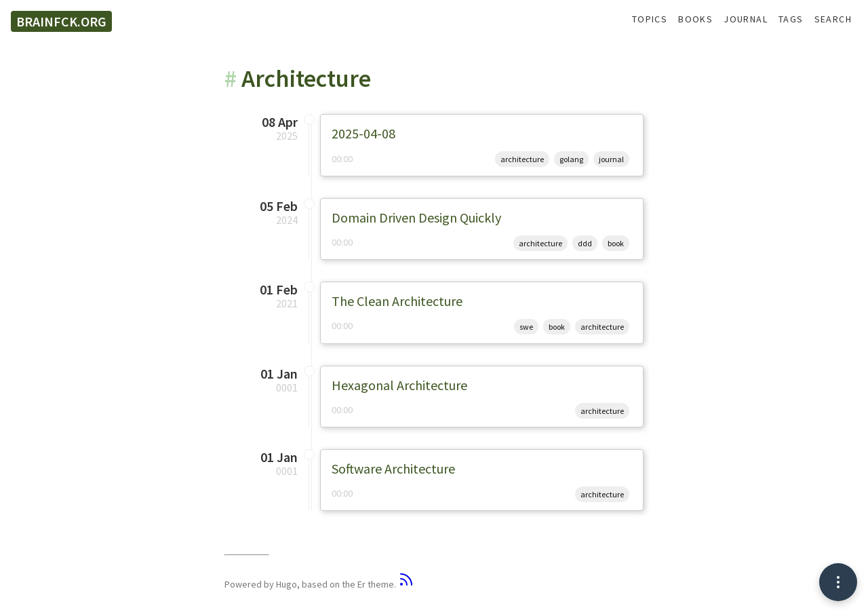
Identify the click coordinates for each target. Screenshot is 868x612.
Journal (746, 19)
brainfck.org (61, 21)
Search (833, 19)
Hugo (287, 584)
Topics (650, 19)
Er (361, 584)
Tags (791, 19)
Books (695, 19)
